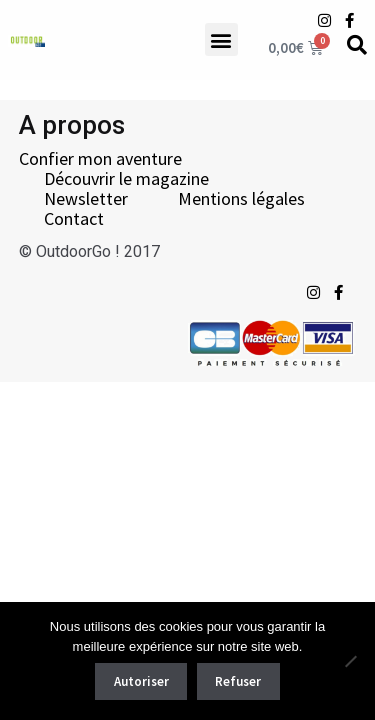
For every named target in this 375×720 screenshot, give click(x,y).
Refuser (238, 681)
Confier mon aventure (100, 159)
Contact (74, 219)
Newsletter (86, 199)
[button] (221, 39)
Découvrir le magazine (126, 179)
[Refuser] (350, 661)
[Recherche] (357, 45)
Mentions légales (241, 199)
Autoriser (141, 681)
